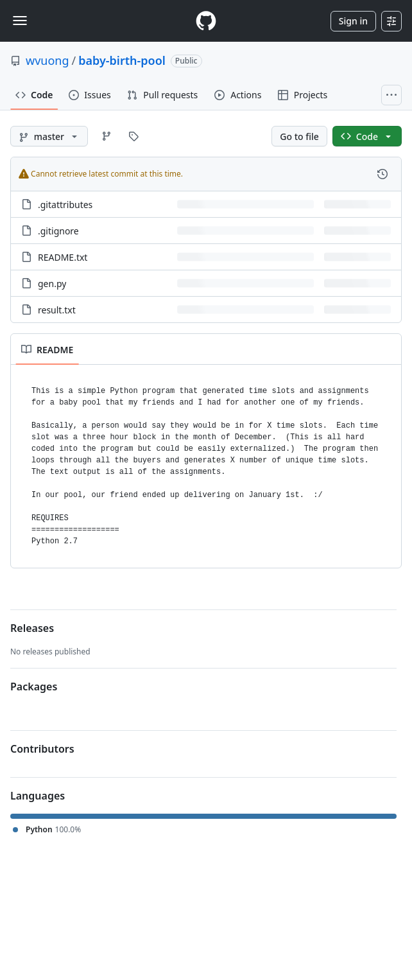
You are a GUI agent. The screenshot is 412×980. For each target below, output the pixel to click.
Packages (34, 687)
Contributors (42, 749)
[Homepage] (206, 21)
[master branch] (49, 136)
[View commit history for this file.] (382, 174)
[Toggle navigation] (20, 21)
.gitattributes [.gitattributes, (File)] (65, 205)
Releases (32, 628)
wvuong (47, 60)
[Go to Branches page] (107, 136)
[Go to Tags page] (133, 136)
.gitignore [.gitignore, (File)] (58, 231)
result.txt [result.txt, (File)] (57, 310)
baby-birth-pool (122, 60)
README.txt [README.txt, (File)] (63, 257)
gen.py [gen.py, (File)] (52, 284)
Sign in (353, 21)
